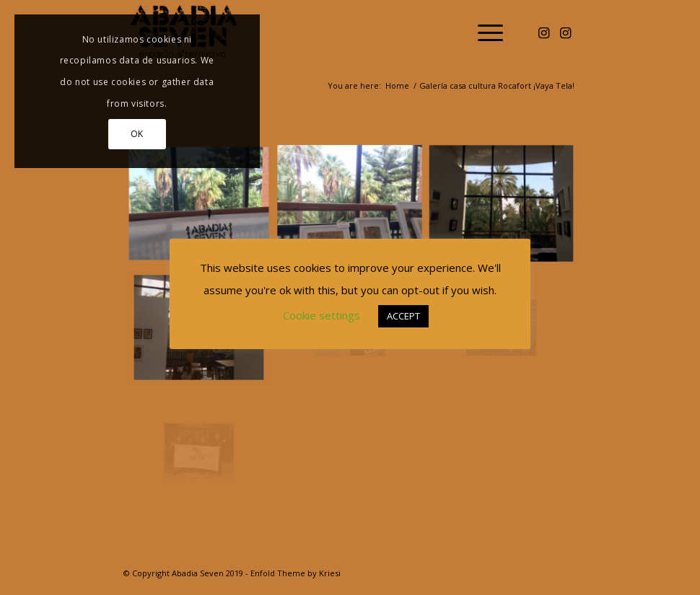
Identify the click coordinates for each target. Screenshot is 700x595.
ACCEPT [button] (403, 316)
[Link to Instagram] (544, 32)
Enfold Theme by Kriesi (296, 573)
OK (137, 134)
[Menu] (483, 32)
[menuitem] (483, 32)
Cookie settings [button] (321, 315)
